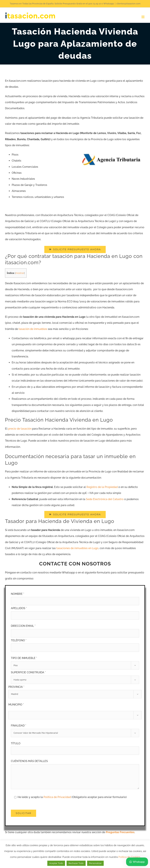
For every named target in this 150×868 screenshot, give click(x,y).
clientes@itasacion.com (128, 4)
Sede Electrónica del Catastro (105, 499)
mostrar (20, 273)
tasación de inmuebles (33, 329)
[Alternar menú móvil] (143, 17)
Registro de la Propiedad (102, 487)
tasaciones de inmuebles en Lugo (77, 548)
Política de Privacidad (58, 797)
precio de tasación (20, 429)
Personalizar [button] (95, 863)
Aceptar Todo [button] (56, 863)
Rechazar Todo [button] (76, 863)
